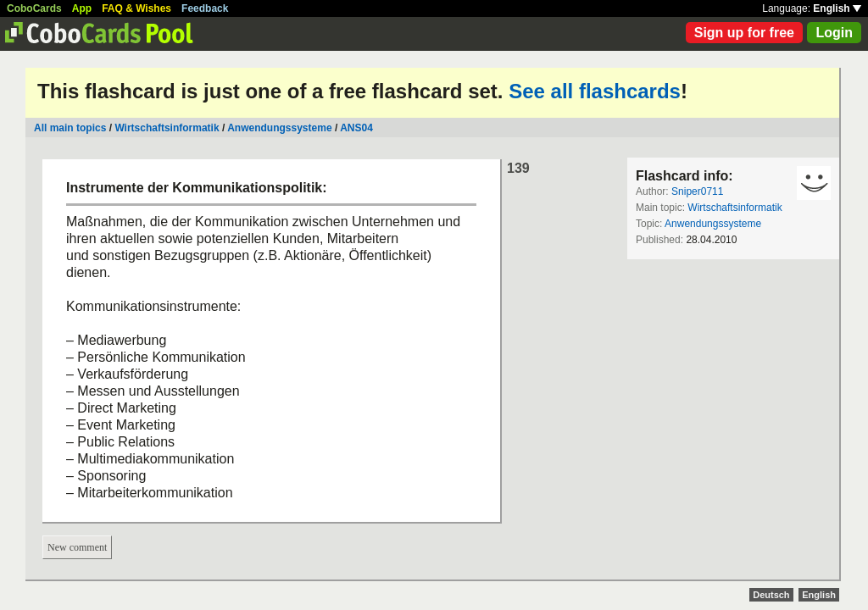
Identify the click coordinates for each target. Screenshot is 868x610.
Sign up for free (744, 33)
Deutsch (771, 595)
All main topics (70, 128)
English (837, 8)
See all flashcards (595, 91)
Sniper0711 (697, 191)
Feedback (205, 8)
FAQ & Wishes (136, 8)
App (82, 8)
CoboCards (34, 8)
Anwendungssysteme (279, 128)
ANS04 (356, 128)
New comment (77, 547)
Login (834, 33)
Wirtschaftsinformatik (167, 128)
